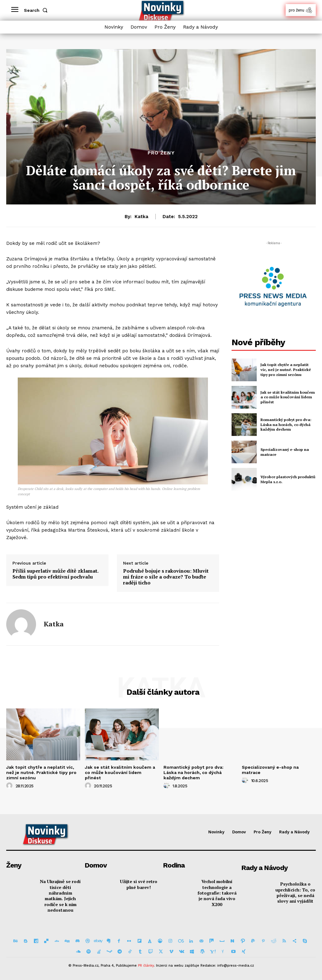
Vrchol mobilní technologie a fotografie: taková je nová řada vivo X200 (217, 892)
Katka (141, 217)
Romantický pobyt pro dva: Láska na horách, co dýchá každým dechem (285, 424)
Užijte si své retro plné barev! (139, 884)
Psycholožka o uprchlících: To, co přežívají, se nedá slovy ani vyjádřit (295, 892)
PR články (146, 966)
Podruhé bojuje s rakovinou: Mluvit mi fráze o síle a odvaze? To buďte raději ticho (166, 577)
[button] (37, 10)
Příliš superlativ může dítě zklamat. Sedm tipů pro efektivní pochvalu (55, 574)
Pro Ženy (161, 153)
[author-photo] (10, 785)
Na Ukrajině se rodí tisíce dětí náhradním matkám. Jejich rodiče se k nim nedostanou (60, 895)
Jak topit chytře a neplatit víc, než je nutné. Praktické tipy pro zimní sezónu (287, 370)
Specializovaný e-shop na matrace (270, 770)
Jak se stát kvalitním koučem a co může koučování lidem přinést (287, 397)
